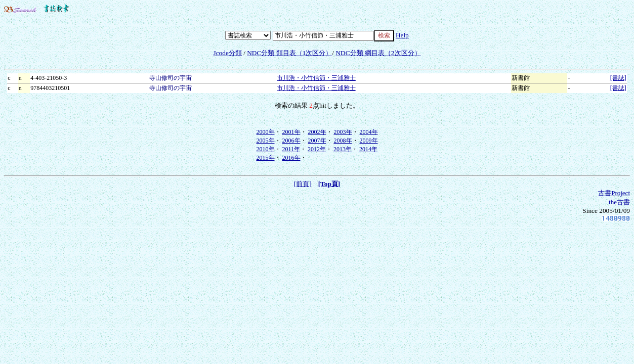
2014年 (368, 149)
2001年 (291, 132)
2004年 (369, 132)
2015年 (266, 158)
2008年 (343, 141)
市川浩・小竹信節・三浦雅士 (316, 78)
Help (402, 35)
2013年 (343, 149)
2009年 (369, 141)
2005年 (266, 141)
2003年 (343, 132)
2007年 (317, 141)
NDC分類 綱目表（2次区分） (378, 53)
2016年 (291, 158)
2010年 (266, 149)
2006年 (291, 141)
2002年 (317, 132)
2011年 (291, 149)
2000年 (266, 132)
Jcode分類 (227, 53)
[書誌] (618, 78)
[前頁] (303, 184)
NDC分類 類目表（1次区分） (289, 53)
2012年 (317, 149)
